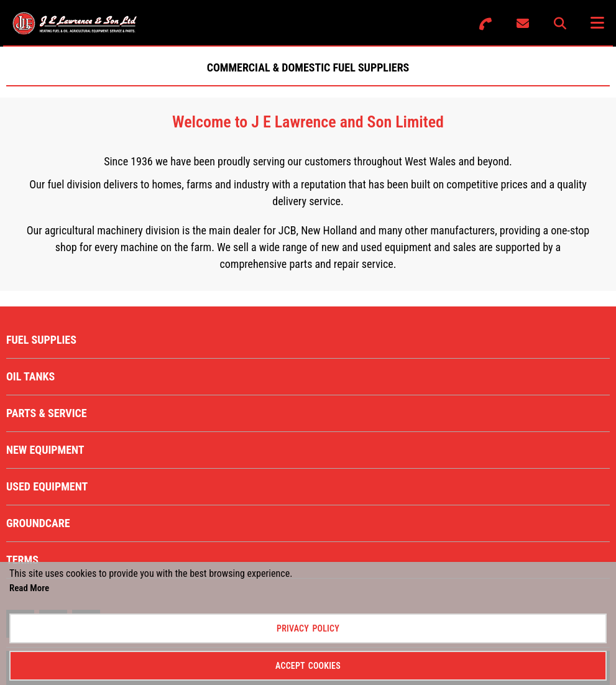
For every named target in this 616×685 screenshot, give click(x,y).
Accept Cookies (308, 666)
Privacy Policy (308, 628)
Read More (29, 588)
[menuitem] (308, 340)
